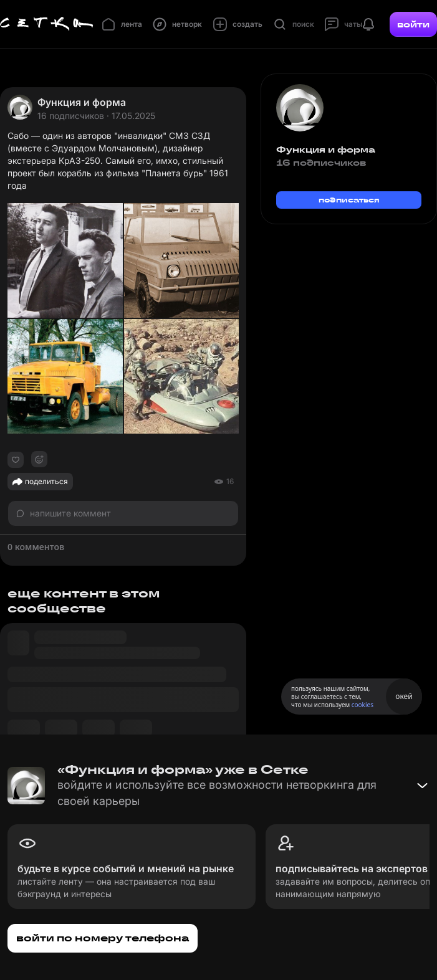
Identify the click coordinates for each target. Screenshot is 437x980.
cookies (363, 705)
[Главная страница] (47, 24)
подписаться (349, 200)
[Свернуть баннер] (422, 786)
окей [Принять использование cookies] (404, 696)
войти (413, 24)
